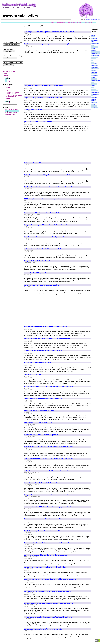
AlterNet (93, 35)
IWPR (93, 62)
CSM (93, 45)
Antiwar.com (94, 39)
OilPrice (93, 77)
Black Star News (95, 44)
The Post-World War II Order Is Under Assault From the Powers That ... (50, 187)
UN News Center (95, 94)
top (97, 640)
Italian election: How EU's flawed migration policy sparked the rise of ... (50, 507)
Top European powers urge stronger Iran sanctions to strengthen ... (49, 44)
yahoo (93, 20)
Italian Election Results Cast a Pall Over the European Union (46, 483)
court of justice (10, 89)
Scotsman (94, 89)
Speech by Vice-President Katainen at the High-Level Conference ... (48, 237)
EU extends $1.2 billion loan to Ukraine (38, 363)
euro (7, 91)
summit (8, 103)
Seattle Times (95, 91)
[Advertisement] (41, 68)
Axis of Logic (94, 40)
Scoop (93, 87)
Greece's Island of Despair (34, 109)
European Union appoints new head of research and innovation (47, 495)
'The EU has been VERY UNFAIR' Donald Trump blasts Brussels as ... (49, 459)
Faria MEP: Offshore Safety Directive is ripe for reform (44, 85)
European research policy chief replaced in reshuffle (43, 629)
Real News (94, 84)
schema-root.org (9, 71)
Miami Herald (94, 67)
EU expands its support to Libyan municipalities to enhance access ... (49, 387)
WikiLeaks (94, 99)
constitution (9, 86)
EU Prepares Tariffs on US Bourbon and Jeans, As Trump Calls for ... (49, 543)
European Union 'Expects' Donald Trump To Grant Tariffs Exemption (49, 225)
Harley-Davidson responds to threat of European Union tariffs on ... (48, 471)
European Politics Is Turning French (37, 261)
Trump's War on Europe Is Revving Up (38, 423)
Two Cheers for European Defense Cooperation (41, 435)
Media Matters (95, 66)
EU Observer (94, 57)
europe (6, 75)
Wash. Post (94, 98)
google (88, 20)
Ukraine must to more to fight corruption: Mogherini (43, 399)
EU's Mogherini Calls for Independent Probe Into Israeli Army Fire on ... (50, 32)
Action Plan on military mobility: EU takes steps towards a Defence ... (49, 175)
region (6, 74)
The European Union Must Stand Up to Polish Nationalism (45, 567)
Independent (94, 64)
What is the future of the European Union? (39, 411)
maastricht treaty (11, 97)
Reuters (93, 86)
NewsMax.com (95, 76)
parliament (9, 100)
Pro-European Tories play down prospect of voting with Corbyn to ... (49, 617)
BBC (92, 42)
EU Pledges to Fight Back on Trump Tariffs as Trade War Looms (47, 591)
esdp (8, 82)
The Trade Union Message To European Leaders (41, 285)
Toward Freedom (95, 92)
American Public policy (11, 109)
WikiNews (94, 101)
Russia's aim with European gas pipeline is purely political (45, 326)
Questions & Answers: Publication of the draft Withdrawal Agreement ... (50, 579)
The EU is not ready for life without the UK (40, 121)
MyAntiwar (94, 71)
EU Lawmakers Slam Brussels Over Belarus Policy (42, 213)
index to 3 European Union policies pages (66, 22)
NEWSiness (94, 72)
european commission (12, 92)
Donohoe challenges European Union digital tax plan (43, 350)
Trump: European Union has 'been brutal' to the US (43, 519)
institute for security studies (14, 95)
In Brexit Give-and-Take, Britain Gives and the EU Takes (44, 249)
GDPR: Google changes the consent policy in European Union (47, 199)
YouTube (98, 20)
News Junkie (94, 74)
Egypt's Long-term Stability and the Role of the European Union (47, 338)
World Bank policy (10, 114)
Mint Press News (95, 69)
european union (9, 77)
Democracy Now (95, 55)
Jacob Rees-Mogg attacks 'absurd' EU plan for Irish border (45, 531)
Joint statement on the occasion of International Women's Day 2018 (49, 447)
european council (11, 94)
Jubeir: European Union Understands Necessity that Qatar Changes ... (49, 603)
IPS (92, 60)
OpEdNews (94, 79)
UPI (92, 96)
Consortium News (95, 54)
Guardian (93, 59)
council (8, 87)
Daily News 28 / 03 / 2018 (33, 163)
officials (8, 98)
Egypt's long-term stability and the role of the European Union (47, 555)
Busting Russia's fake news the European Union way (43, 97)
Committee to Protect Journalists (94, 49)
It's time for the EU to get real (35, 273)
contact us (89, 22)
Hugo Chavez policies (11, 113)
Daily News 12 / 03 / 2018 (33, 375)
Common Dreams (95, 52)
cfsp (8, 80)
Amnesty (93, 37)
